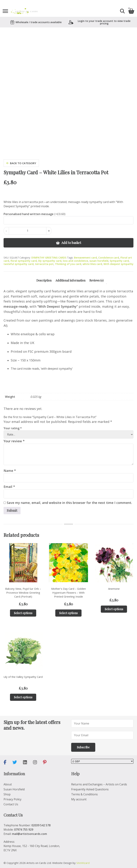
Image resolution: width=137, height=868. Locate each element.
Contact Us (11, 804)
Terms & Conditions (84, 794)
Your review (14, 441)
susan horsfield (99, 261)
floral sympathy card (24, 261)
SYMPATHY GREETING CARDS (49, 258)
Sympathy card (119, 261)
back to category (21, 163)
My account (79, 799)
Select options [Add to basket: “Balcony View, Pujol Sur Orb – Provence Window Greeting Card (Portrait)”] (23, 613)
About (8, 784)
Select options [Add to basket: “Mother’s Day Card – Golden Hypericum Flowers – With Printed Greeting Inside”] (68, 613)
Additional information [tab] (70, 280)
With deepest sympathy (118, 264)
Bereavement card (85, 258)
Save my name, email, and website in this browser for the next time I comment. (69, 503)
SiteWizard (83, 863)
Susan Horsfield (14, 789)
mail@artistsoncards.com (29, 834)
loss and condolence (75, 261)
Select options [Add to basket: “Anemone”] (114, 609)
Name (10, 471)
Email (9, 487)
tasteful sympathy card (19, 264)
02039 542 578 (41, 825)
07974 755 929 (24, 830)
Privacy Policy (12, 799)
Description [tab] (44, 280)
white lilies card (92, 264)
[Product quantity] (28, 231)
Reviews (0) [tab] (96, 280)
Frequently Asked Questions (90, 789)
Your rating (13, 428)
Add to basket (71, 243)
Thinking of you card (68, 264)
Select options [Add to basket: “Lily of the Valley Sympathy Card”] (23, 697)
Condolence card (109, 258)
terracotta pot (44, 264)
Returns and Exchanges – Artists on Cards (99, 784)
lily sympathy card (50, 261)
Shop (7, 794)
